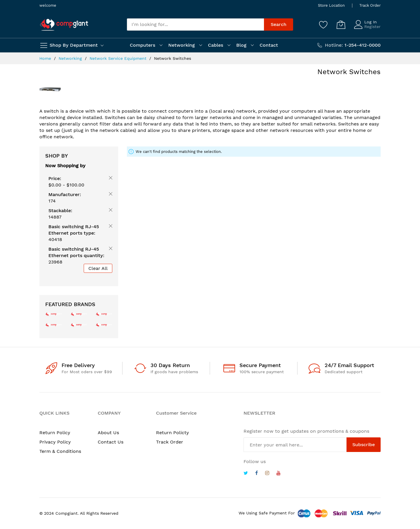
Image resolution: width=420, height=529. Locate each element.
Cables (216, 45)
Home (46, 58)
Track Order (370, 5)
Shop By (57, 156)
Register (372, 27)
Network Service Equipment (119, 58)
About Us (108, 433)
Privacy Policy (55, 442)
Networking (182, 45)
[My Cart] (341, 25)
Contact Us (111, 442)
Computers (142, 45)
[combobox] (195, 25)
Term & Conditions (60, 451)
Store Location (331, 5)
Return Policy (55, 433)
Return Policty (173, 433)
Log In (371, 22)
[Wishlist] (323, 25)
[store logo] (64, 25)
